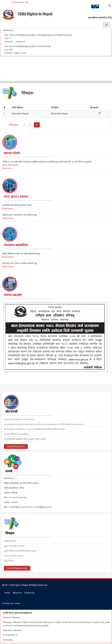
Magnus (17, 603)
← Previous (12, 125)
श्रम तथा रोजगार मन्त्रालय (13, 556)
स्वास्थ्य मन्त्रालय (10, 541)
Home (7, 593)
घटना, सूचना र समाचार (16, 196)
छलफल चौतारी (12, 153)
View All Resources (16, 446)
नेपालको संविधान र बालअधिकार (16, 434)
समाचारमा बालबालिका (16, 245)
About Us (17, 593)
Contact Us (29, 593)
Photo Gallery (13, 295)
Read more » (7, 168)
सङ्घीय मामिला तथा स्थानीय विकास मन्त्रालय (20, 551)
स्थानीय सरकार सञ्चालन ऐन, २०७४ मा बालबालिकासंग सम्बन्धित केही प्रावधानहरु (34, 429)
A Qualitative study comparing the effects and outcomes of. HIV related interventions (44, 424)
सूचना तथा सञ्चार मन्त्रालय (14, 546)
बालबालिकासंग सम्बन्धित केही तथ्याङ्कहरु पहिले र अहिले (25, 439)
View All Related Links (17, 568)
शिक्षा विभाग (9, 560)
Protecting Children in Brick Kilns (19, 419)
